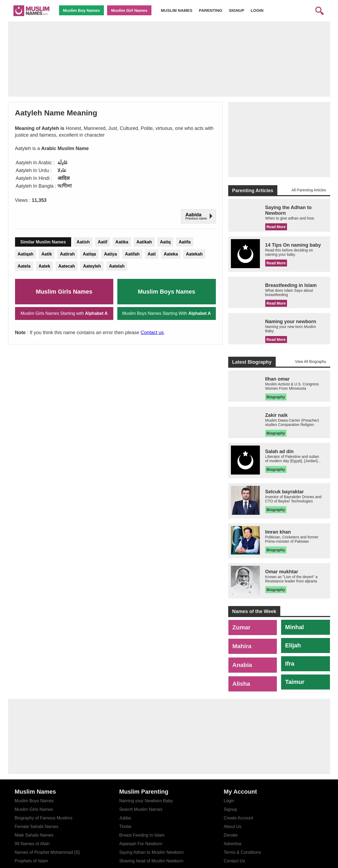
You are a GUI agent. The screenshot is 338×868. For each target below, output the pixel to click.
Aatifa (185, 242)
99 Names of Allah (32, 844)
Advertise (233, 844)
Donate (231, 835)
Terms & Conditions (242, 852)
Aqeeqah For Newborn (141, 844)
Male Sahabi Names (34, 835)
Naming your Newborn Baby (146, 801)
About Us (232, 827)
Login (229, 801)
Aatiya (110, 254)
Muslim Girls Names (64, 292)
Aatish (83, 242)
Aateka (171, 254)
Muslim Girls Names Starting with (64, 313)
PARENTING (211, 10)
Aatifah (132, 254)
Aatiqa (89, 254)
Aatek (45, 266)
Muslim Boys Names (166, 292)
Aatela (24, 266)
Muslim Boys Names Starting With (166, 313)
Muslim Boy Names (82, 10)
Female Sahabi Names (37, 827)
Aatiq (165, 242)
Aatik (47, 254)
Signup (230, 809)
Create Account (238, 818)
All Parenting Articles (309, 190)
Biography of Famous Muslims (44, 818)
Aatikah (144, 242)
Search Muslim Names (141, 809)
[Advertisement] (169, 59)
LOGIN (257, 10)
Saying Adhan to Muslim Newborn (151, 852)
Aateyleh (92, 266)
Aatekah (194, 254)
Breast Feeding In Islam (142, 835)
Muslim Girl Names (129, 10)
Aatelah (117, 266)
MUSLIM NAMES (177, 10)
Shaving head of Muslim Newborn (151, 861)
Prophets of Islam (32, 861)
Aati (152, 254)
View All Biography (311, 362)
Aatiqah (26, 254)
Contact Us (234, 861)
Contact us (152, 333)
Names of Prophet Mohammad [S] (47, 852)
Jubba (125, 818)
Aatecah (67, 266)
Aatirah (67, 254)
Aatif (103, 242)
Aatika (122, 242)
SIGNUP (237, 10)
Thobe (125, 827)
